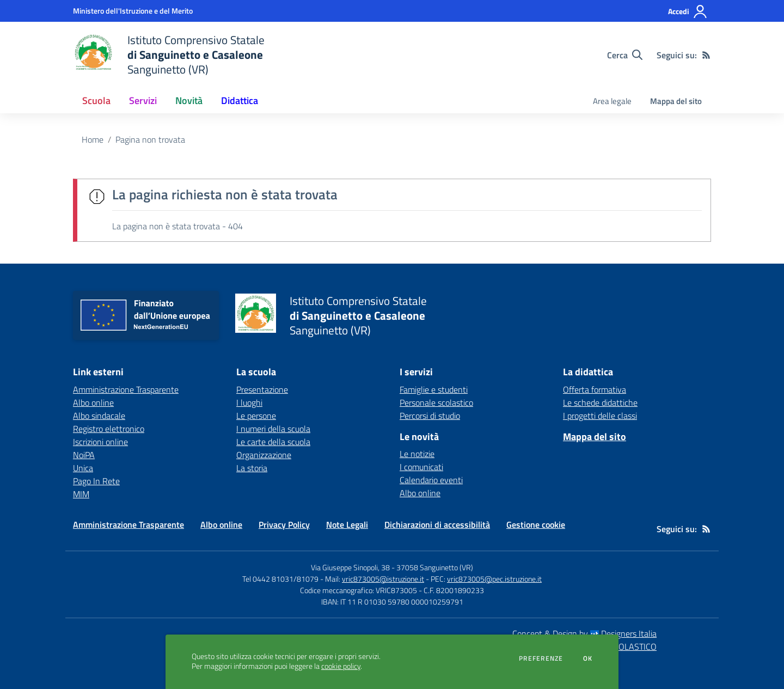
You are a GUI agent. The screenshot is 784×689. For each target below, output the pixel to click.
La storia (252, 468)
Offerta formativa (595, 389)
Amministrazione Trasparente (128, 525)
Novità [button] (189, 100)
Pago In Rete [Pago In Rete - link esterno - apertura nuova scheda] (96, 481)
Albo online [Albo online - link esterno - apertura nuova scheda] (93, 403)
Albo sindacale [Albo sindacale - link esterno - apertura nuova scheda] (99, 416)
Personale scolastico (436, 403)
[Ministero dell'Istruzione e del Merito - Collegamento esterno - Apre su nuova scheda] (133, 11)
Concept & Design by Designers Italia (584, 633)
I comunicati (421, 467)
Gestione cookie (536, 525)
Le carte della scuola (273, 442)
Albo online (420, 493)
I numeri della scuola (273, 429)
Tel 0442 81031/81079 (280, 579)
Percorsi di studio (430, 416)
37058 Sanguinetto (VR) (435, 567)
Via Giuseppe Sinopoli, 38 (350, 567)
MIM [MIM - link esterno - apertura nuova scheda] (81, 494)
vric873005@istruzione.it (383, 579)
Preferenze (541, 658)
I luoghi (249, 403)
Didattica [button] (240, 100)
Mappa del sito (676, 101)
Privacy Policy (284, 525)
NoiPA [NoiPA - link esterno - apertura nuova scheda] (84, 455)
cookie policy (341, 666)
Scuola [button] (96, 100)
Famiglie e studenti (434, 389)
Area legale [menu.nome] (612, 101)
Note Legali (347, 525)
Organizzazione (264, 455)
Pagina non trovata (150, 139)
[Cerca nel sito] (625, 55)
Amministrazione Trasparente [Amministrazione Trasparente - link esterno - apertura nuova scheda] (126, 389)
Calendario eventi (431, 480)
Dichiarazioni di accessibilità (437, 525)
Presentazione (262, 389)
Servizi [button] (143, 100)
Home (93, 139)
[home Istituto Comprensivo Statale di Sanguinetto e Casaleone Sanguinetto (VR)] (169, 55)
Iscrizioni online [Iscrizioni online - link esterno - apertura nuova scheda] (100, 442)
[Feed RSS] (706, 55)
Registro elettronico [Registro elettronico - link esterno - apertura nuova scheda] (109, 429)
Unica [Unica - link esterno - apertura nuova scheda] (83, 468)
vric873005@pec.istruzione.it (494, 579)
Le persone (256, 416)
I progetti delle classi (600, 416)
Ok (588, 658)
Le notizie (417, 454)
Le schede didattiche (600, 403)
